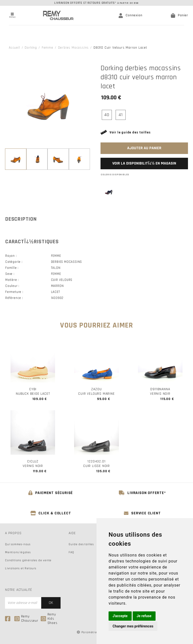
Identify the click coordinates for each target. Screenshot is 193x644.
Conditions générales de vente (28, 560)
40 (107, 115)
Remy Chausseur (26, 619)
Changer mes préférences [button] (133, 626)
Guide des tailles (81, 544)
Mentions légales (18, 552)
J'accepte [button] (120, 616)
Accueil (14, 48)
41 (121, 115)
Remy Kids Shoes (49, 619)
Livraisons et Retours (21, 568)
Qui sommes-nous (18, 544)
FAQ (71, 552)
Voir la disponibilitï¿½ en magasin (144, 163)
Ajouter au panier (144, 148)
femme (47, 48)
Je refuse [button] (144, 616)
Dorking (31, 48)
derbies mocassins (74, 48)
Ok (51, 603)
